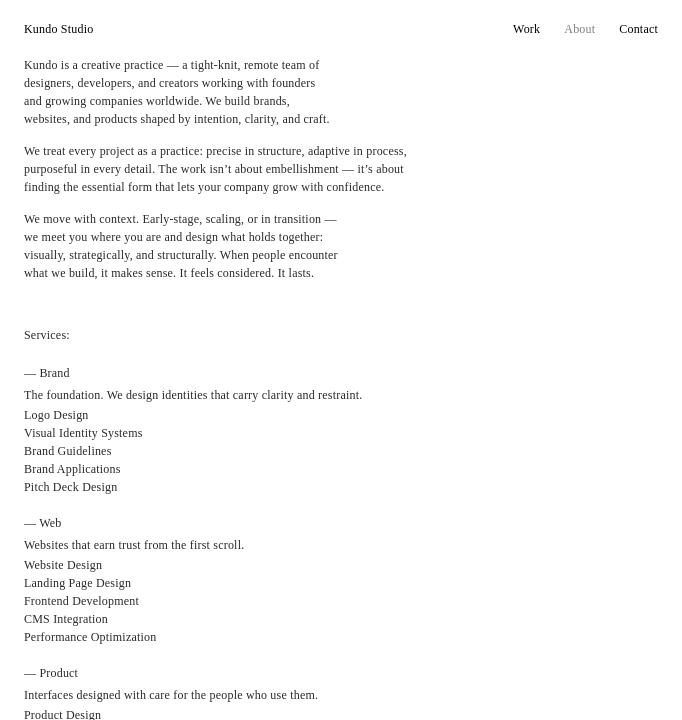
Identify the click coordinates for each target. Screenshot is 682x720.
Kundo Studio (58, 29)
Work (526, 29)
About (579, 29)
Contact (638, 29)
